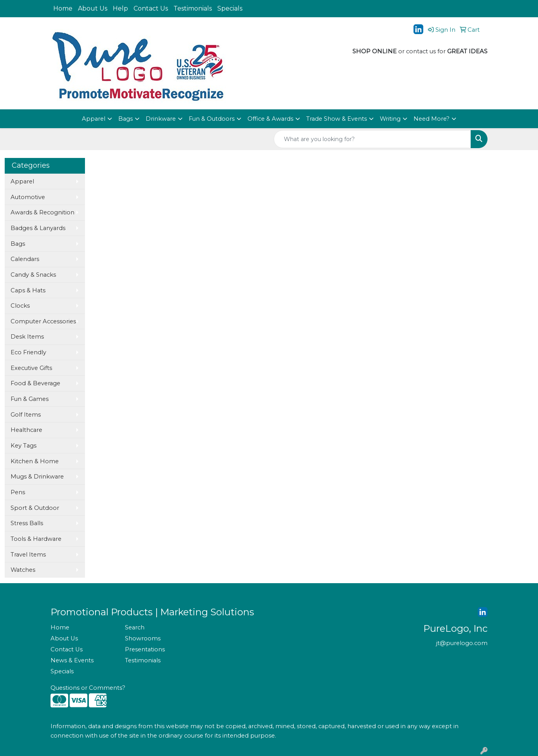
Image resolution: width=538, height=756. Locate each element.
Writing (390, 119)
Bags (125, 119)
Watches (23, 570)
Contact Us (151, 8)
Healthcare (26, 430)
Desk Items (27, 337)
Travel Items (28, 555)
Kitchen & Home (35, 461)
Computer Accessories (43, 321)
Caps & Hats (28, 290)
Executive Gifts (31, 368)
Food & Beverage (35, 383)
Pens (18, 492)
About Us (93, 8)
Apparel (94, 119)
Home (63, 8)
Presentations (145, 649)
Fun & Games (30, 399)
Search (135, 627)
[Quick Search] (372, 139)
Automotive (28, 197)
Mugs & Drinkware (37, 477)
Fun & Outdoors (212, 119)
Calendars (25, 259)
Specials (230, 8)
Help (120, 8)
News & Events (72, 660)
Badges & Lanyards (38, 228)
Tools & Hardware (36, 539)
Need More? (431, 119)
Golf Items (26, 415)
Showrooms (143, 638)
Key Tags (23, 446)
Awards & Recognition (42, 212)
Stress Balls (27, 523)
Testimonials (193, 8)
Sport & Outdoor (35, 508)
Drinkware (161, 119)
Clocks (20, 306)
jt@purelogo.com (462, 643)
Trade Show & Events (337, 119)
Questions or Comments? (88, 688)
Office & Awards (270, 119)
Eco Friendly (28, 352)
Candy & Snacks (33, 275)
